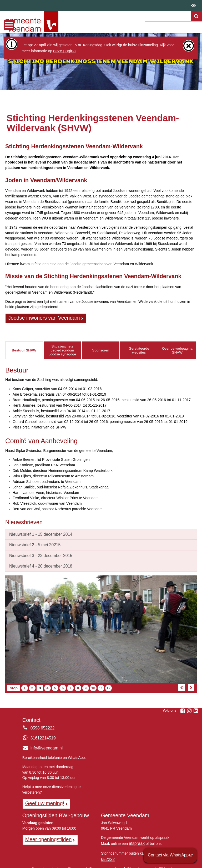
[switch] (194, 5)
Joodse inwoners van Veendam (40, 318)
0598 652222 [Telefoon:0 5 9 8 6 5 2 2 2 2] (41, 724)
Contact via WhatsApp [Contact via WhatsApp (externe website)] (171, 856)
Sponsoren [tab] (100, 349)
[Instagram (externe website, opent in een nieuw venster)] (189, 707)
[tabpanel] (101, 438)
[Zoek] (196, 23)
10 (94, 684)
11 (101, 684)
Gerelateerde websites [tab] (139, 349)
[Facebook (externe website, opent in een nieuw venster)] (183, 707)
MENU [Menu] (9, 25)
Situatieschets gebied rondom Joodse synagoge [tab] (62, 349)
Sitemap (78, 861)
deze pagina (63, 50)
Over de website (51, 861)
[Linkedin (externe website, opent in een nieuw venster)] (196, 707)
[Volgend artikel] (191, 684)
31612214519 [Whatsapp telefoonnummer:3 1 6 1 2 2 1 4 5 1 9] (42, 734)
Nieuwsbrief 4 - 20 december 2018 (37, 563)
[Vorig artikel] (181, 684)
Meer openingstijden (46, 834)
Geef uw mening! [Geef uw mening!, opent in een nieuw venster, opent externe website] (42, 799)
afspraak (136, 838)
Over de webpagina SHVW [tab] (177, 349)
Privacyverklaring (105, 861)
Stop (15, 684)
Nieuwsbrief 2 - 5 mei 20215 (32, 543)
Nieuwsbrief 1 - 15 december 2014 (37, 533)
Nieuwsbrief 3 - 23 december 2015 (37, 553)
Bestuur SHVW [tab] (24, 349)
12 (109, 684)
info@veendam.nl (41, 744)
